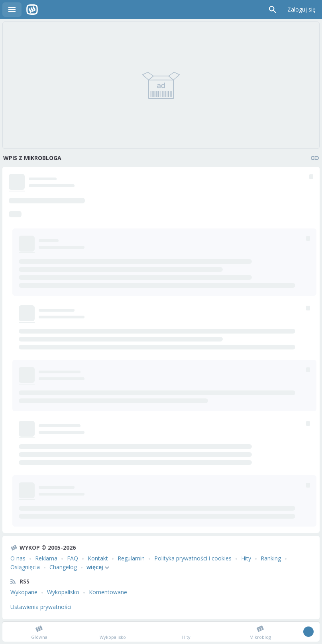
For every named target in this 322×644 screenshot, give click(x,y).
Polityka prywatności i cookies (193, 558)
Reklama (46, 558)
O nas (18, 558)
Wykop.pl (32, 10)
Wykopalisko (63, 592)
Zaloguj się (301, 9)
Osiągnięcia (25, 567)
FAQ (73, 558)
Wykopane (24, 592)
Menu (12, 10)
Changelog (63, 567)
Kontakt (98, 558)
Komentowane (108, 592)
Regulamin (131, 558)
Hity (246, 558)
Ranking (271, 558)
